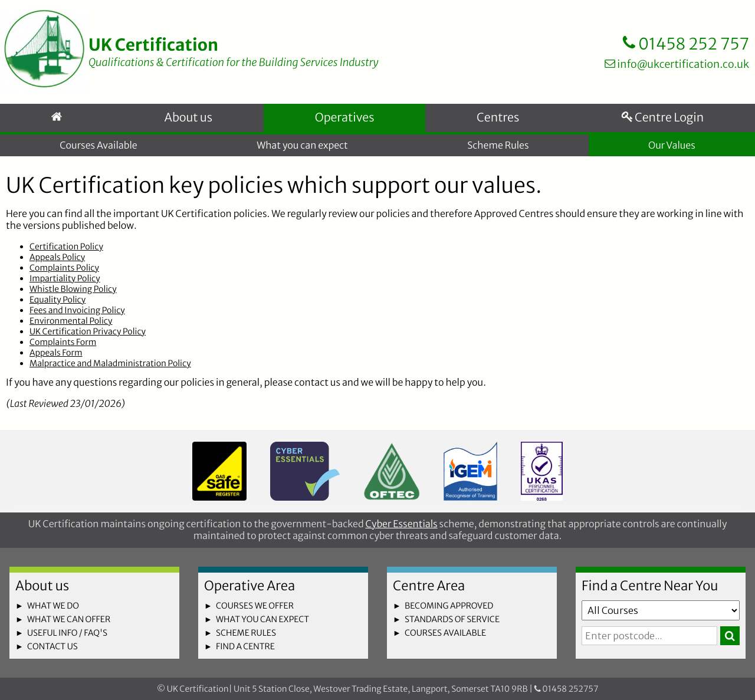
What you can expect (302, 146)
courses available (445, 633)
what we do (53, 606)
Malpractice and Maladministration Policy (110, 364)
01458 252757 (567, 689)
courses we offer (255, 606)
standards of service (452, 619)
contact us (52, 646)
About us (188, 119)
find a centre (245, 646)
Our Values (672, 146)
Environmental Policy (71, 322)
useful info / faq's (67, 633)
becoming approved (449, 606)
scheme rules (246, 633)
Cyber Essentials (401, 524)
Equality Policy (58, 301)
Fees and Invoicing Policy (77, 311)
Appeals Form (56, 354)
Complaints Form (63, 343)
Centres (498, 119)
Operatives (344, 119)
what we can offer (69, 619)
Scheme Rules (498, 146)
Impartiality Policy (65, 280)
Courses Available (99, 146)
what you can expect (262, 619)
